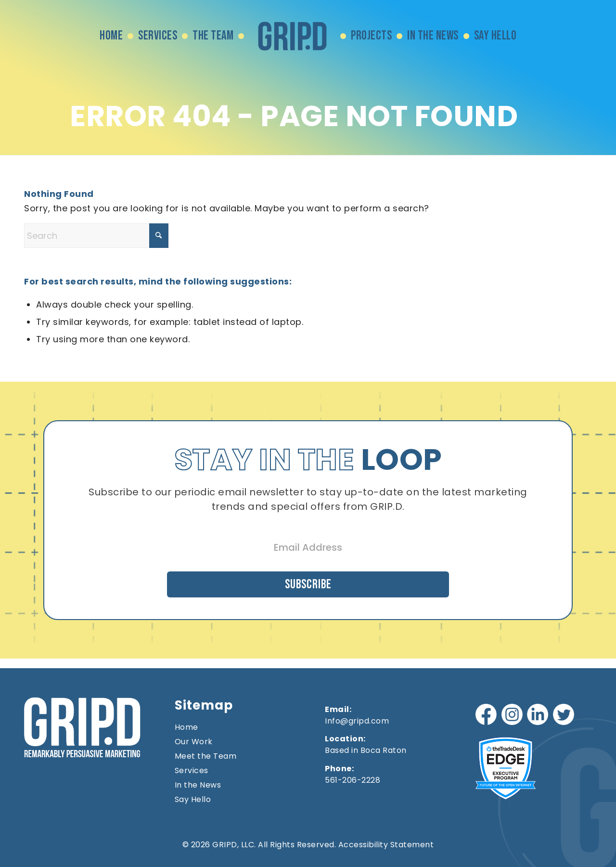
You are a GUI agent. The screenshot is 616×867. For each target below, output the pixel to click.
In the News (198, 784)
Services (192, 770)
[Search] (96, 236)
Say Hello (193, 799)
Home (186, 726)
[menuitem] (111, 36)
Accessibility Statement (386, 844)
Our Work (194, 741)
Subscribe (308, 582)
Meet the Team (206, 755)
